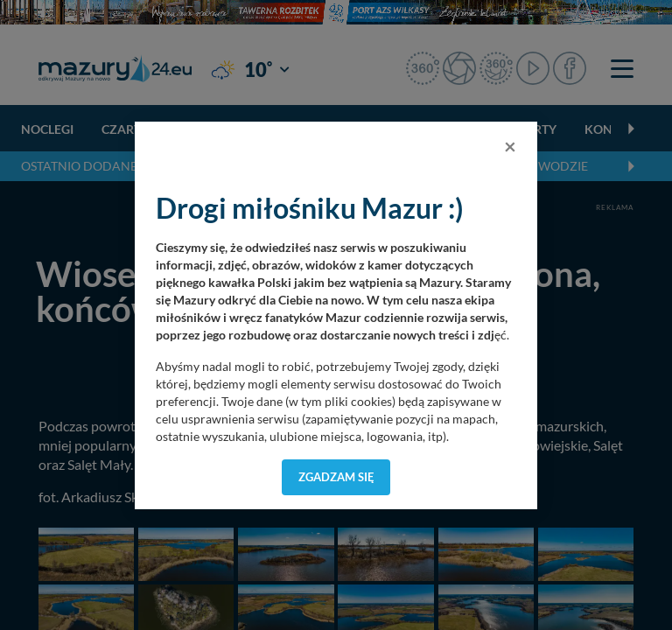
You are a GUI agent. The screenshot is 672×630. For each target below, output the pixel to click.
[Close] (510, 146)
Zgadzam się (336, 477)
